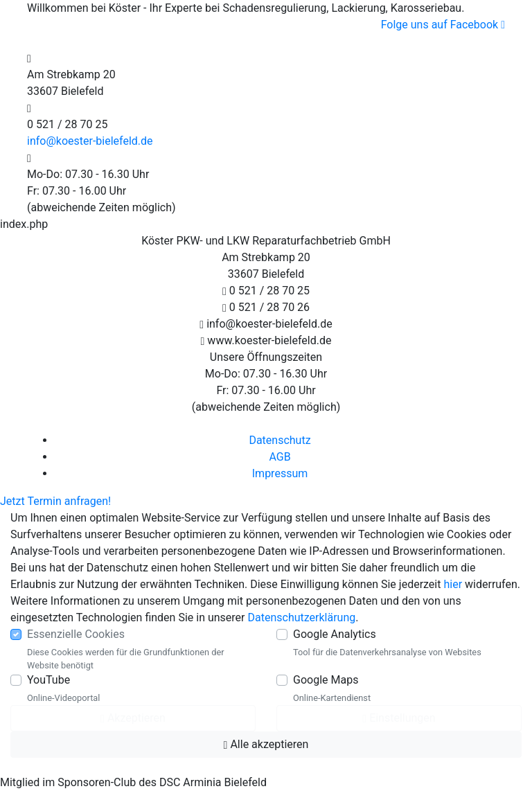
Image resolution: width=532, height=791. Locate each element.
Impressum (280, 473)
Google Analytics (335, 634)
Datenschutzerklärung (302, 617)
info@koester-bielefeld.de (90, 141)
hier (453, 584)
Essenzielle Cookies (76, 634)
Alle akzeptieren (266, 744)
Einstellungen (399, 718)
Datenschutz (280, 440)
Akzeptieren (133, 718)
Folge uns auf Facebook (443, 25)
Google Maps (326, 680)
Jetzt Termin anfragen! (55, 501)
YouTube (48, 680)
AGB (280, 457)
